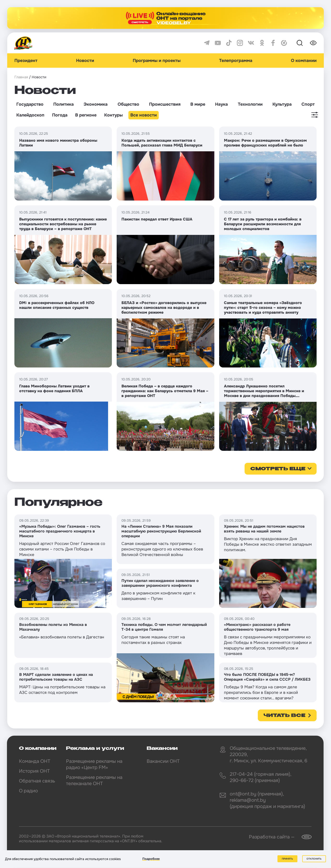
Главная (21, 77)
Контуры (113, 115)
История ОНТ (34, 771)
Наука (221, 104)
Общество (128, 104)
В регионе (86, 115)
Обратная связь (37, 781)
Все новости (144, 115)
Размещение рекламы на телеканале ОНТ (94, 780)
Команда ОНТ (35, 761)
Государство (30, 104)
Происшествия (165, 104)
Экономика (96, 104)
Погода (60, 115)
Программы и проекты (157, 61)
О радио (28, 791)
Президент (26, 61)
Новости (85, 61)
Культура (282, 104)
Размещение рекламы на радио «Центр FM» (94, 764)
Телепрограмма (236, 61)
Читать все (284, 716)
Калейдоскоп (30, 115)
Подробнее (151, 859)
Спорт (308, 104)
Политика (63, 104)
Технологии (250, 104)
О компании (304, 61)
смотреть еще (278, 469)
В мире (198, 104)
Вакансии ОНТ (163, 761)
